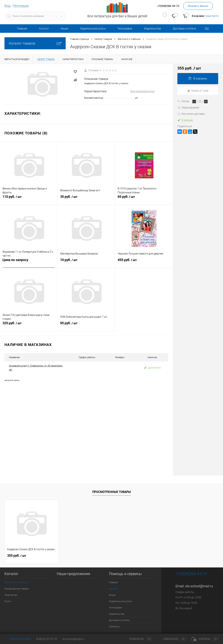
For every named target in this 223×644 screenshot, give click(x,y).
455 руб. (144, 262)
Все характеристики (142, 91)
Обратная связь (18, 639)
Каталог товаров (35, 43)
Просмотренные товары (111, 492)
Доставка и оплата (184, 29)
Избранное (172, 639)
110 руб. (29, 199)
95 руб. (86, 325)
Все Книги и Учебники (16, 582)
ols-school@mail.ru (199, 586)
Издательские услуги (93, 29)
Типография (125, 29)
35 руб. (86, 199)
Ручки (8, 601)
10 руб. (86, 262)
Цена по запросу (15, 260)
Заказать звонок (198, 6)
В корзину (198, 79)
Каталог (44, 29)
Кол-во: (186, 101)
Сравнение (137, 639)
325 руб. (29, 325)
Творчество (11, 595)
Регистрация (21, 6)
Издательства (153, 29)
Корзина (205, 639)
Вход (7, 6)
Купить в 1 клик (198, 90)
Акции (65, 29)
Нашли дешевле (188, 107)
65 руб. (144, 199)
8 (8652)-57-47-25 (47, 639)
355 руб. (17, 555)
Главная (22, 29)
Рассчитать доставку (191, 114)
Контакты (114, 626)
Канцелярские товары (17, 588)
